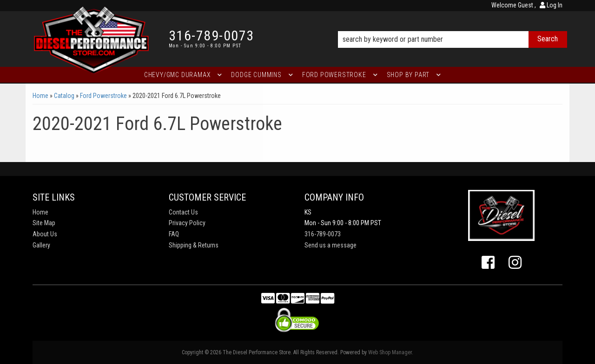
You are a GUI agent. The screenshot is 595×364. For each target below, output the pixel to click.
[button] (453, 26)
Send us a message (331, 245)
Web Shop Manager (390, 352)
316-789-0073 (323, 234)
